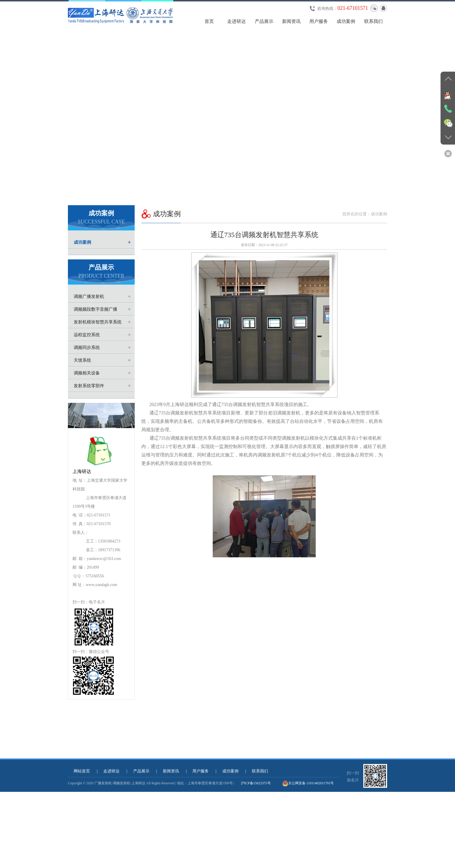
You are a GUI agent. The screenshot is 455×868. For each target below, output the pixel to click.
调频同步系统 (87, 364)
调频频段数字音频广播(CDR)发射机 (93, 328)
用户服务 (319, 21)
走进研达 (236, 21)
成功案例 (346, 21)
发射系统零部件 (89, 403)
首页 (209, 21)
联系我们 (373, 21)
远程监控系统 (87, 352)
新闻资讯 (291, 21)
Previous (6, 131)
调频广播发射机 (89, 313)
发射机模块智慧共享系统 (98, 339)
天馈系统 (82, 377)
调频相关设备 (87, 390)
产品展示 (264, 21)
